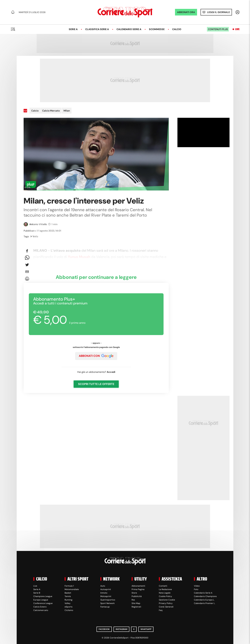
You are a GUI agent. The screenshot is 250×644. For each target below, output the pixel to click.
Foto (196, 589)
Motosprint (106, 596)
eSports (68, 607)
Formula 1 (69, 586)
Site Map (136, 603)
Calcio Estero (40, 607)
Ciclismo (69, 610)
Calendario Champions (205, 596)
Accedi (111, 372)
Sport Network (107, 603)
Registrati (136, 607)
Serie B (37, 593)
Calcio (177, 29)
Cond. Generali (166, 607)
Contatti (163, 586)
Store (134, 593)
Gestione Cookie (167, 600)
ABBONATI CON (96, 356)
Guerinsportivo (108, 600)
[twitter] (27, 265)
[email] (27, 272)
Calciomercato (41, 610)
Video (197, 586)
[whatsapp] (27, 258)
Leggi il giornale (218, 12)
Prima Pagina (138, 589)
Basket (68, 593)
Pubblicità (137, 596)
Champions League (43, 596)
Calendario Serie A (129, 29)
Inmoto (104, 593)
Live (237, 29)
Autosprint (106, 589)
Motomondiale (72, 589)
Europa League (41, 600)
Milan (67, 111)
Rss (133, 600)
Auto (103, 586)
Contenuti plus (218, 29)
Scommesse (157, 29)
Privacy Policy (166, 603)
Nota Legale (165, 593)
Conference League (43, 603)
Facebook (104, 629)
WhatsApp (146, 629)
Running (68, 600)
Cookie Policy (165, 596)
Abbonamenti (138, 586)
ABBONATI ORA (186, 12)
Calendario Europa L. (204, 600)
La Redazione (165, 589)
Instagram (121, 629)
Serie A (73, 29)
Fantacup (105, 607)
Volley (68, 603)
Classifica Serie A (97, 29)
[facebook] (27, 251)
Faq (161, 610)
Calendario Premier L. (205, 603)
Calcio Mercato (51, 111)
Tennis (68, 596)
